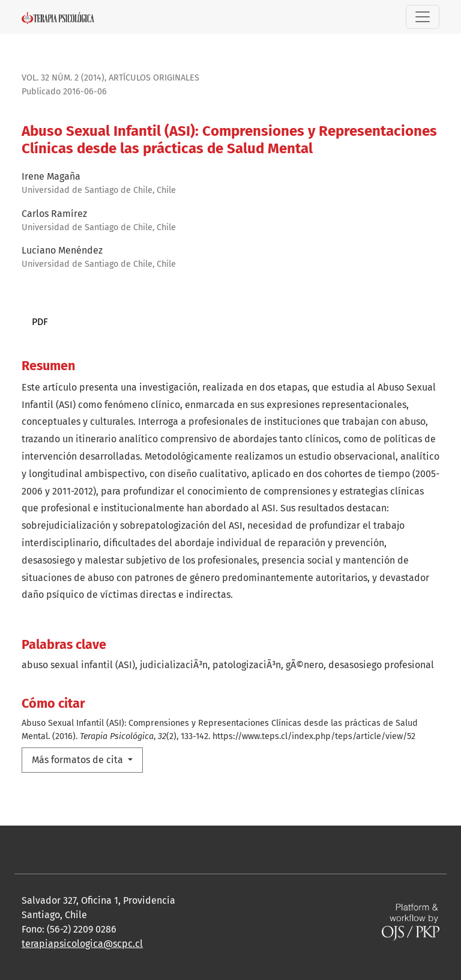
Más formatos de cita (79, 760)
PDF (40, 322)
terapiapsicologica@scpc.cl (82, 944)
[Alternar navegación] (423, 17)
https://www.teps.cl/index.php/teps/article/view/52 (314, 736)
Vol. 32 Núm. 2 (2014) (63, 78)
